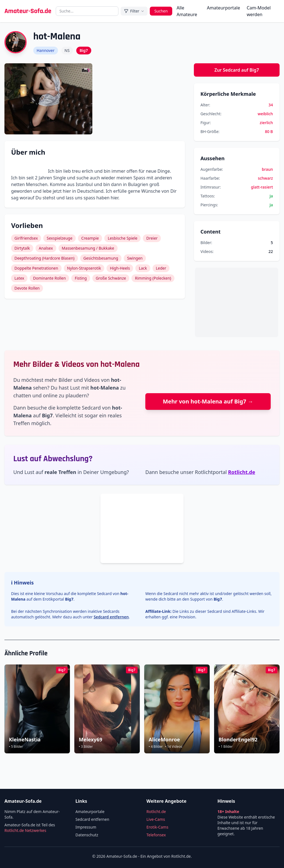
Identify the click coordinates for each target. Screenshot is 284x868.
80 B (269, 131)
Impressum (86, 827)
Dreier (152, 238)
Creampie (90, 238)
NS (67, 50)
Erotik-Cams (157, 827)
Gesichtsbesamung (101, 258)
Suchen (161, 11)
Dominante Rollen (49, 278)
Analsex (46, 248)
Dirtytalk (22, 248)
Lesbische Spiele (122, 238)
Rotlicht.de (242, 472)
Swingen (135, 258)
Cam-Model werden (258, 11)
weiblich (265, 114)
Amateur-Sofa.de (28, 11)
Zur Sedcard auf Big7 (237, 70)
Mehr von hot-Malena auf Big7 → (208, 401)
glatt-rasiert (262, 187)
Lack (143, 268)
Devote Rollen (27, 288)
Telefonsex (156, 835)
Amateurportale (224, 8)
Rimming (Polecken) (153, 278)
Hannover (46, 50)
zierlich (266, 123)
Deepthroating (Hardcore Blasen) (45, 258)
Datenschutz (87, 835)
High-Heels (120, 268)
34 (271, 105)
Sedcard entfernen (111, 617)
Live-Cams (156, 819)
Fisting (81, 278)
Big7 (84, 50)
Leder (161, 268)
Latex (19, 278)
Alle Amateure (187, 11)
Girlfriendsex (26, 238)
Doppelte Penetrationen (36, 268)
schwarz (265, 178)
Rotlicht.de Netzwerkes (25, 830)
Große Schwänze (111, 278)
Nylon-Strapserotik (84, 268)
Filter (134, 11)
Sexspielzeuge (59, 238)
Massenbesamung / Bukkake (88, 248)
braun (267, 169)
